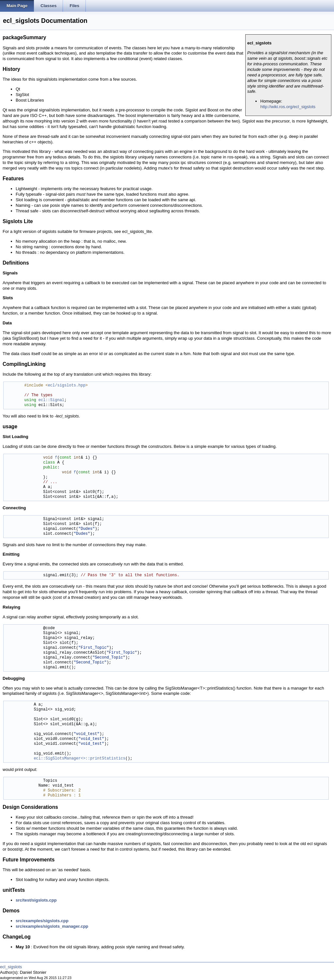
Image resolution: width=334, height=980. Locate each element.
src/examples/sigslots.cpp (42, 921)
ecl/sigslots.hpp (67, 386)
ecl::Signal (51, 400)
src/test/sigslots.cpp (36, 900)
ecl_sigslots (11, 967)
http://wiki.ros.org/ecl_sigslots (288, 107)
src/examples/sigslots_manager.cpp (52, 926)
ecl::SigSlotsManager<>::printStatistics (79, 759)
